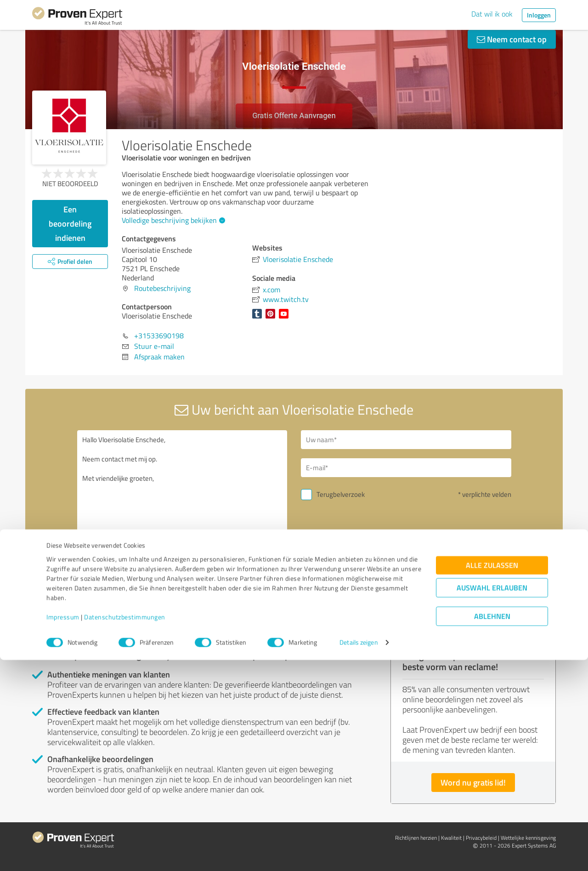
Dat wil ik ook (492, 14)
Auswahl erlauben (492, 799)
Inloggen (539, 15)
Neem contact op (512, 39)
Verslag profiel (218, 623)
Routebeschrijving (162, 288)
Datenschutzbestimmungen (125, 828)
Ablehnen (492, 827)
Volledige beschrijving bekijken (172, 220)
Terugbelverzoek (341, 494)
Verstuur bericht (350, 558)
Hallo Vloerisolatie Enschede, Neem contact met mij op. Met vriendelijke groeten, (182, 510)
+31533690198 (159, 336)
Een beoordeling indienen (70, 223)
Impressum (63, 828)
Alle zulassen (492, 776)
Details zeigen (359, 854)
